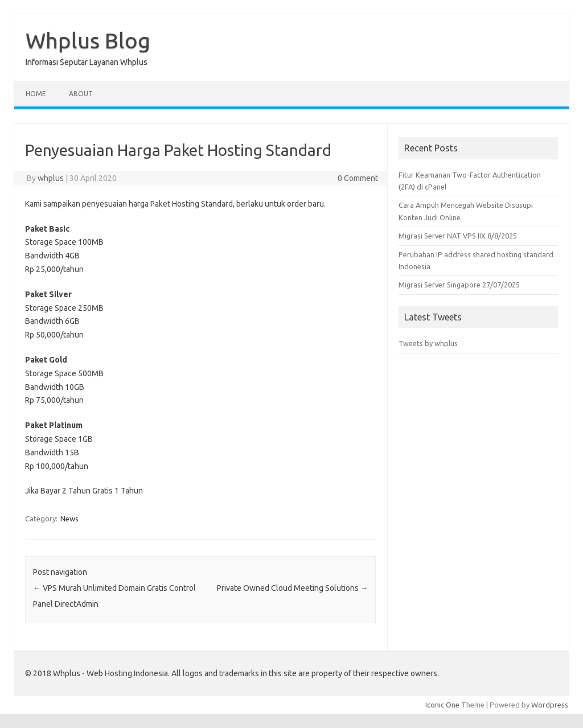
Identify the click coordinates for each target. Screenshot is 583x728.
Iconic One (442, 705)
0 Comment (358, 178)
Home (36, 94)
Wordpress (550, 705)
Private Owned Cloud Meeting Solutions (293, 588)
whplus (51, 178)
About (81, 94)
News (69, 519)
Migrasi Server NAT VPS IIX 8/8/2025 (458, 236)
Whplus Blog (88, 40)
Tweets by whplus (428, 343)
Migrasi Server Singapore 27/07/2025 (459, 285)
